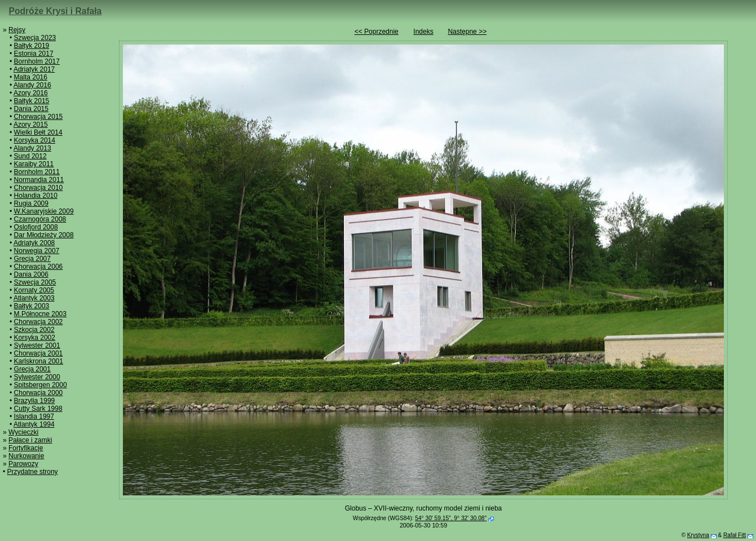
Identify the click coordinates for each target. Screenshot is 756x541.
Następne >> (467, 32)
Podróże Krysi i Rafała (56, 11)
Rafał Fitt (735, 535)
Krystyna (698, 535)
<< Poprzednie (377, 32)
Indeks (423, 32)
